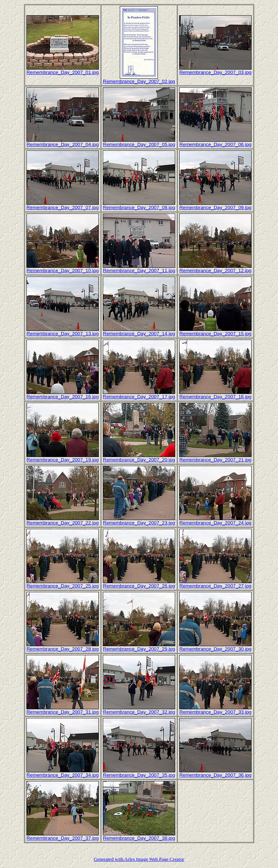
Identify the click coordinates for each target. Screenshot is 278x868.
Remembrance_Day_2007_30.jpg (215, 649)
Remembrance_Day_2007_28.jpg (62, 649)
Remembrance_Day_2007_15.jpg (215, 334)
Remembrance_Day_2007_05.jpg (139, 144)
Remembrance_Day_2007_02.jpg (139, 81)
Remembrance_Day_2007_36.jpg (215, 775)
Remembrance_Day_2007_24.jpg (215, 523)
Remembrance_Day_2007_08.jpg (139, 207)
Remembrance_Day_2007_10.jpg (62, 271)
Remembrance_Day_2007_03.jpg (215, 72)
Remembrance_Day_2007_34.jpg (62, 775)
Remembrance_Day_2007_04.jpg (62, 144)
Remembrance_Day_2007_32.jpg (139, 712)
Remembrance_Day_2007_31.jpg (62, 712)
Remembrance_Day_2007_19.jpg (62, 460)
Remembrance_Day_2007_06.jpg (215, 144)
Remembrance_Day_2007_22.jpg (62, 523)
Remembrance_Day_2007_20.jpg (139, 460)
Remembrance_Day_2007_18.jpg (215, 397)
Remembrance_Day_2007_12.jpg (215, 271)
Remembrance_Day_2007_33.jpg (215, 712)
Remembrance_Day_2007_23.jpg (139, 523)
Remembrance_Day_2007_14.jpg (139, 334)
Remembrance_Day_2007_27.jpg (215, 586)
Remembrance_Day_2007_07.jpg (62, 207)
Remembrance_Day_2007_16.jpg (62, 397)
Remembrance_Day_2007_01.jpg (62, 72)
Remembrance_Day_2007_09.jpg (215, 207)
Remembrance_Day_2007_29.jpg (139, 649)
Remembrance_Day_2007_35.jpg (139, 775)
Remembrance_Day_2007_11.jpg (139, 271)
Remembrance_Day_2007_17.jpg (139, 397)
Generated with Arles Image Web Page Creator (139, 859)
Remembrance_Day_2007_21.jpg (215, 460)
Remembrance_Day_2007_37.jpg (62, 838)
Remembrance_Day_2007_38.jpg (139, 838)
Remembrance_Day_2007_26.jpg (139, 586)
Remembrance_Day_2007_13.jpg (62, 334)
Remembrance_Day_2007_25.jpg (62, 586)
